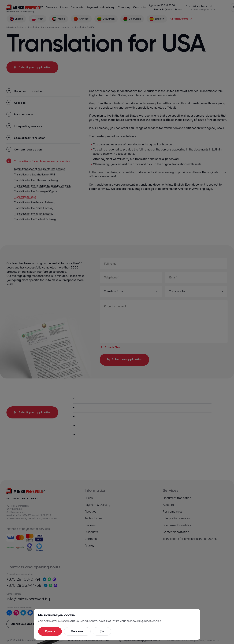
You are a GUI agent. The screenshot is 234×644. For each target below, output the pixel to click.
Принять (50, 631)
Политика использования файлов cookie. (134, 621)
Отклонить (77, 631)
